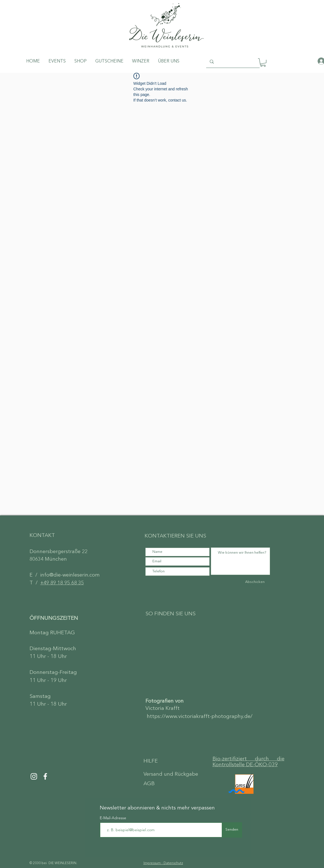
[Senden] (232, 830)
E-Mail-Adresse (114, 818)
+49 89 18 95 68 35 (62, 583)
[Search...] (232, 62)
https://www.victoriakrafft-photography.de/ (200, 717)
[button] (263, 62)
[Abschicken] (255, 582)
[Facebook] (45, 776)
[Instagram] (34, 776)
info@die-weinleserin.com (70, 575)
